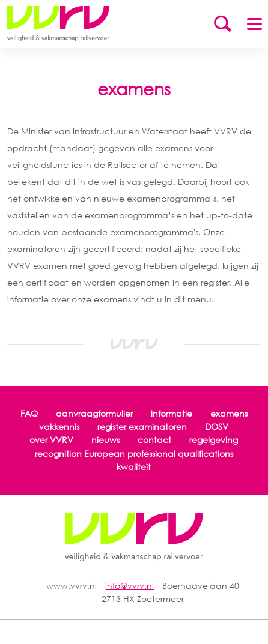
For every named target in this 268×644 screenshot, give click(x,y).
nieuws (105, 440)
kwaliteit (134, 467)
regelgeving (214, 440)
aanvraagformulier (94, 413)
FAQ (29, 413)
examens (229, 413)
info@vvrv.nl (129, 585)
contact (154, 440)
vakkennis (59, 426)
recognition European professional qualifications (134, 453)
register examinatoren (142, 426)
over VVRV (51, 440)
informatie (172, 413)
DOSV (217, 426)
